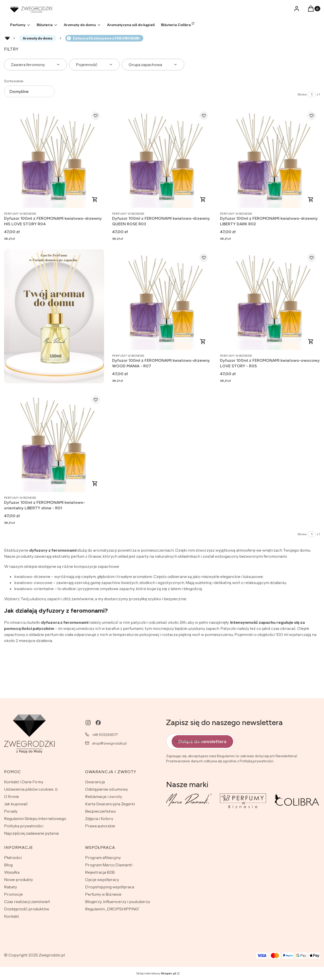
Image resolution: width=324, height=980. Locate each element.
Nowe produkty (18, 879)
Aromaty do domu (38, 38)
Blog (8, 865)
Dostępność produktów (27, 909)
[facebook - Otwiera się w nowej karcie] (98, 723)
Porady (11, 811)
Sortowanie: (14, 81)
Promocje (13, 894)
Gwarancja (95, 782)
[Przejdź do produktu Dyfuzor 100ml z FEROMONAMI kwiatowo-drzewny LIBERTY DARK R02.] (270, 158)
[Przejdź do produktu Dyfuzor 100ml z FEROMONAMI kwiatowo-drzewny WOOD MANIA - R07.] (162, 300)
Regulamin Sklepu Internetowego (35, 818)
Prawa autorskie (100, 826)
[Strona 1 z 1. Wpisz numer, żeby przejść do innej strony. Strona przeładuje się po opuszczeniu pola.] (312, 94)
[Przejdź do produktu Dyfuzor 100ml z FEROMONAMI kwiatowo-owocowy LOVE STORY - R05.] (270, 300)
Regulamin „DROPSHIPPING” (112, 909)
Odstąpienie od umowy (106, 789)
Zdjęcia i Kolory (99, 818)
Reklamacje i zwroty (104, 796)
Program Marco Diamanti (109, 865)
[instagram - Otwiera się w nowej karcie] (88, 723)
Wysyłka (12, 872)
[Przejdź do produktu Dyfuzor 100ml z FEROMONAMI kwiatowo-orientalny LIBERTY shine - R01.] (54, 442)
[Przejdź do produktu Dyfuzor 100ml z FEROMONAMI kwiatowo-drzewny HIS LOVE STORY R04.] (54, 158)
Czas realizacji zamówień (27, 902)
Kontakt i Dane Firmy (24, 782)
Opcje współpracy (102, 879)
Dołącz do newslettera (202, 742)
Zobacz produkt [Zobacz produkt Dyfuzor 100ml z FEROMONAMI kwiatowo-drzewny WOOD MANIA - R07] (203, 342)
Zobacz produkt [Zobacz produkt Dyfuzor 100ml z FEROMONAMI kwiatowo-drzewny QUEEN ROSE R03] (203, 199)
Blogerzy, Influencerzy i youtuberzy (118, 902)
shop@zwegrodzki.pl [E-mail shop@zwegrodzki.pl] (109, 743)
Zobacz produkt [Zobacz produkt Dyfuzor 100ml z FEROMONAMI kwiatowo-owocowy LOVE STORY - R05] (311, 342)
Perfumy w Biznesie (103, 894)
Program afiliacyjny (103, 857)
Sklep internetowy (156, 973)
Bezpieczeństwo (100, 811)
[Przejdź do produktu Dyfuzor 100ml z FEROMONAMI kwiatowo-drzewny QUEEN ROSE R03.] (162, 158)
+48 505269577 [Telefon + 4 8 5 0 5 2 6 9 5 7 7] (105, 735)
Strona (302, 94)
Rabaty (11, 887)
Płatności (13, 857)
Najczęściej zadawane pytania (31, 833)
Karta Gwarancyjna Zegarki (110, 804)
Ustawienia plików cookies (29, 789)
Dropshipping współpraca (110, 887)
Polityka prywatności (24, 826)
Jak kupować (16, 804)
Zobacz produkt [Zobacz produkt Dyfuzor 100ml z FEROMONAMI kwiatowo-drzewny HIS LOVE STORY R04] (95, 199)
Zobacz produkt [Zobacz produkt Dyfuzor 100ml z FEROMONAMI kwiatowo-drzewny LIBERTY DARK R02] (311, 199)
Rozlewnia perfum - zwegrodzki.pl (7, 38)
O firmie (12, 796)
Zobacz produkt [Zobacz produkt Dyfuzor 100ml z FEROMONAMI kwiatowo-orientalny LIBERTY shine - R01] (95, 484)
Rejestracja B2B (100, 872)
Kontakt (12, 916)
